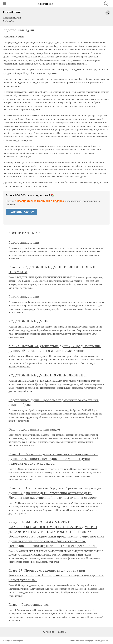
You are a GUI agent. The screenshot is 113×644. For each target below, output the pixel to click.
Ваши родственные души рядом (34, 429)
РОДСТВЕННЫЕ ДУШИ (29, 321)
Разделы (61, 632)
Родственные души (24, 242)
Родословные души (14, 640)
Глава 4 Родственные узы (29, 604)
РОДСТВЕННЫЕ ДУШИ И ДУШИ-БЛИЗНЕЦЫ (48, 375)
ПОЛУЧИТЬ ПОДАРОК (22, 212)
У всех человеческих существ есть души (88, 640)
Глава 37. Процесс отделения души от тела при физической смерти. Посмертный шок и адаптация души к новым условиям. (56, 575)
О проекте (49, 632)
